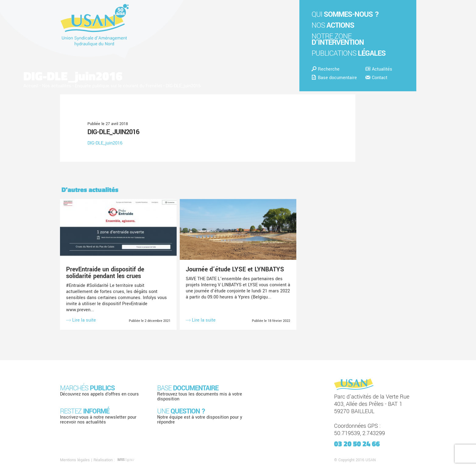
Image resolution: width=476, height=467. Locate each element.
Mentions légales (75, 460)
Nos (333, 25)
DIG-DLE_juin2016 (113, 132)
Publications (349, 53)
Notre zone (338, 39)
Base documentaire (334, 78)
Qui (345, 14)
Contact (376, 78)
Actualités (379, 69)
